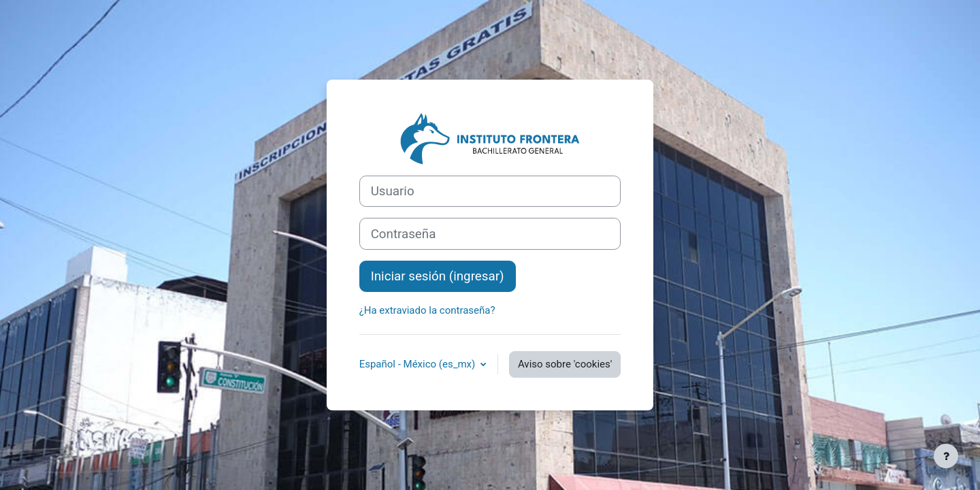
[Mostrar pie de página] (946, 456)
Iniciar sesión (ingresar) (438, 276)
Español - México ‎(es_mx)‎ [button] (419, 364)
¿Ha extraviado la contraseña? (427, 310)
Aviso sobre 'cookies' (565, 364)
